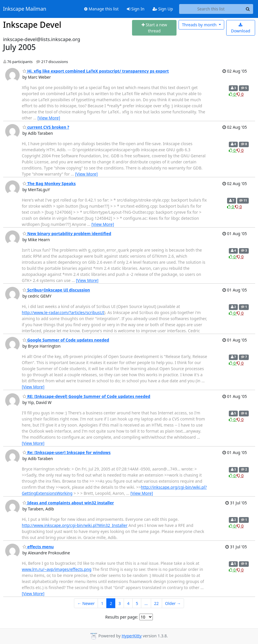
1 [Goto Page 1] (102, 603)
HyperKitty (132, 636)
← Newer (86, 603)
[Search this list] (211, 9)
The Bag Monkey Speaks (49, 183)
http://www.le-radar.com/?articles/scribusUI (63, 312)
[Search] (248, 9)
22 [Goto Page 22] (156, 603)
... (146, 603)
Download (241, 28)
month (200, 25)
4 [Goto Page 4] (128, 603)
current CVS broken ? (46, 127)
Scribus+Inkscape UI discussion (56, 290)
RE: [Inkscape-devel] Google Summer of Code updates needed (87, 396)
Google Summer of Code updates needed (66, 340)
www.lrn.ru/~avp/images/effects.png (57, 569)
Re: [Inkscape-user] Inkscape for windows (67, 452)
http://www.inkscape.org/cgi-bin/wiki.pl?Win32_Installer (75, 525)
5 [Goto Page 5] (137, 603)
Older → (173, 603)
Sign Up (163, 9)
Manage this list (101, 9)
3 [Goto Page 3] (120, 603)
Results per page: (122, 617)
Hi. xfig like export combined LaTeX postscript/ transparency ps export (96, 71)
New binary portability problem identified (67, 234)
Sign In (136, 9)
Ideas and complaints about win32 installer (68, 503)
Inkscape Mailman (25, 9)
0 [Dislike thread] (240, 94)
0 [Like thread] (233, 94)
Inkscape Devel (32, 25)
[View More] (49, 118)
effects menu (38, 547)
